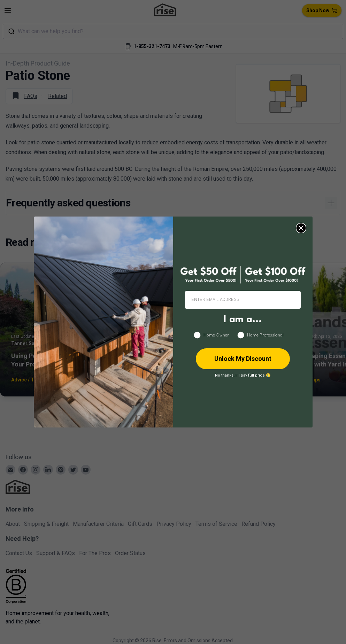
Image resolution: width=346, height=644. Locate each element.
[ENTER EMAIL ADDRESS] (243, 300)
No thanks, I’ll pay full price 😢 (243, 375)
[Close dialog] (301, 228)
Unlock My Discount (243, 359)
